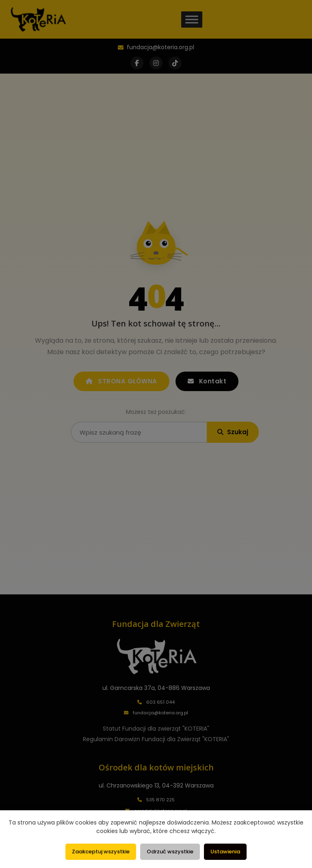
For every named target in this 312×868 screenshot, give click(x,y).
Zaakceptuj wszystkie (101, 852)
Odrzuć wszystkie (170, 852)
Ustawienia (225, 852)
